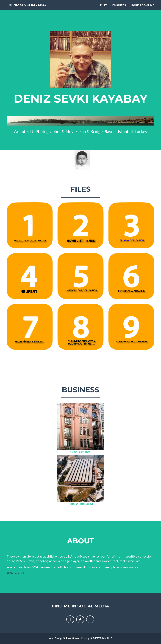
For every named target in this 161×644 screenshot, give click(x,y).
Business (119, 9)
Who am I (15, 573)
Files (104, 9)
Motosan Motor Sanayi (81, 504)
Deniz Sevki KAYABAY (35, 9)
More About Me (143, 9)
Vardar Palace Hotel (80, 452)
